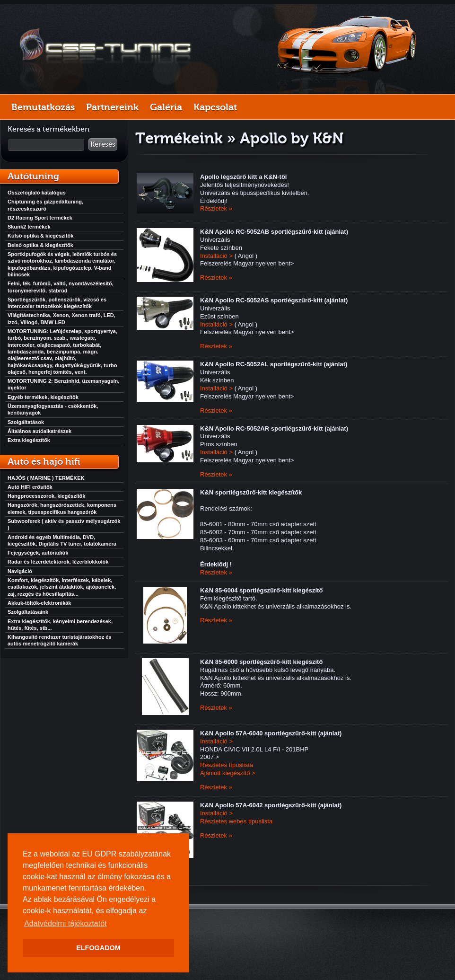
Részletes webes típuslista (236, 821)
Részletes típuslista (227, 765)
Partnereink (112, 107)
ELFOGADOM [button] (98, 948)
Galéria (166, 107)
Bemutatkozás (43, 107)
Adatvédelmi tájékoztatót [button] (65, 923)
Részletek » (216, 208)
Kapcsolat (215, 107)
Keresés (103, 144)
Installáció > (216, 256)
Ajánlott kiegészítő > (228, 773)
